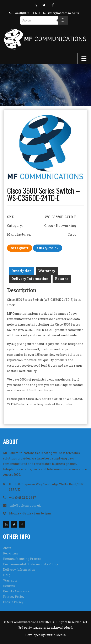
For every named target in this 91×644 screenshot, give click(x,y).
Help (7, 575)
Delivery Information (30, 279)
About (7, 548)
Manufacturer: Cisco (42, 234)
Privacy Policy (14, 597)
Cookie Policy (13, 602)
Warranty (47, 271)
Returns (62, 279)
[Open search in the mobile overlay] (44, 20)
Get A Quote (20, 248)
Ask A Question (48, 248)
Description (22, 271)
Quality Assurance (16, 591)
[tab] (22, 271)
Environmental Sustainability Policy (31, 564)
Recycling (10, 553)
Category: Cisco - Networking (42, 225)
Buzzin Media (55, 635)
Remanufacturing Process (22, 559)
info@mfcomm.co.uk (64, 13)
